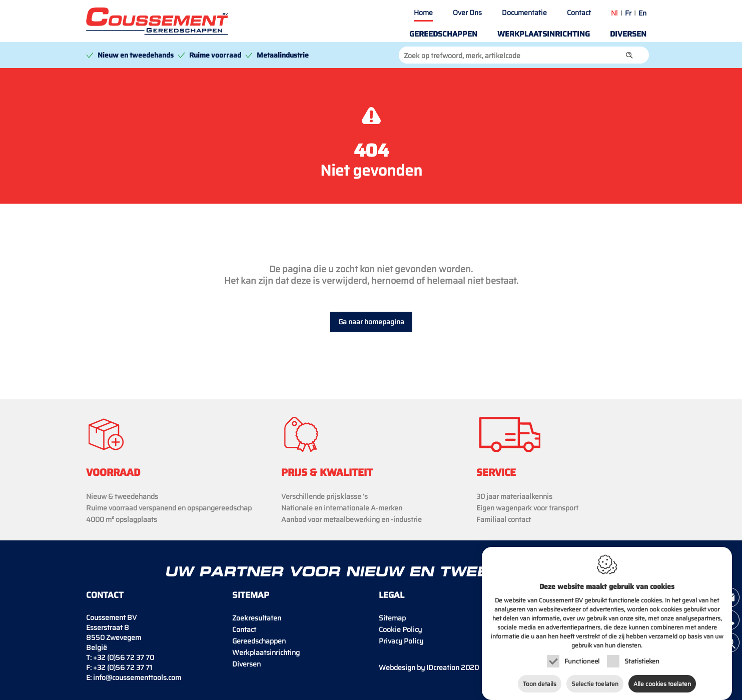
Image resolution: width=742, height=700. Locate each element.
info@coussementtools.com (137, 677)
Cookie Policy (400, 629)
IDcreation (419, 667)
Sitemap (392, 618)
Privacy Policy (401, 641)
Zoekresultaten (257, 618)
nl (614, 13)
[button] (629, 55)
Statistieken (642, 659)
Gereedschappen (443, 34)
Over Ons (467, 13)
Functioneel (582, 659)
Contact (579, 13)
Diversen (628, 34)
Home (423, 13)
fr (628, 13)
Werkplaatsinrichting (544, 34)
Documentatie (524, 13)
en (642, 13)
